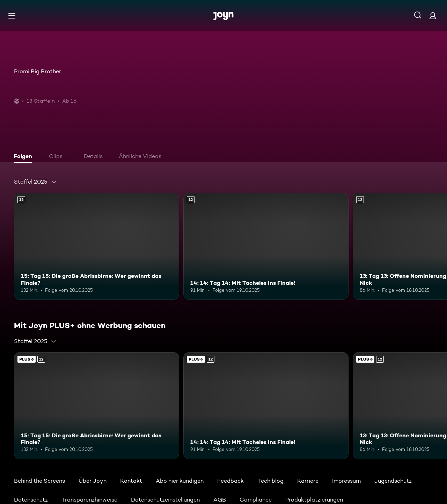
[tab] (25, 157)
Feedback (230, 481)
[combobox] (35, 182)
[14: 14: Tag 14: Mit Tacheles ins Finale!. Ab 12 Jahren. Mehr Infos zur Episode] (266, 246)
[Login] (433, 16)
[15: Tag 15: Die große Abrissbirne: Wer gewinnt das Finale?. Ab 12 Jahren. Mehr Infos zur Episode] (97, 246)
